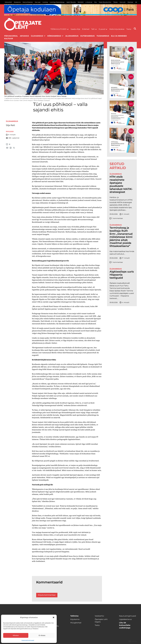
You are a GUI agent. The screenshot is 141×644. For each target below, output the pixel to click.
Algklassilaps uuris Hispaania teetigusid (122, 275)
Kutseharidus (87, 36)
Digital (133, 641)
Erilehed (86, 29)
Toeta (129, 29)
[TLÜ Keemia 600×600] (122, 86)
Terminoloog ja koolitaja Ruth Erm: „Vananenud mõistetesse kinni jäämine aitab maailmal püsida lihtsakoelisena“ (121, 237)
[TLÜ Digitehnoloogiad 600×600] (122, 113)
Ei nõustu (42, 635)
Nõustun (16, 635)
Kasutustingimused (28, 640)
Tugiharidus (103, 36)
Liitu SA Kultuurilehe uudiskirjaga (125, 625)
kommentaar (116, 218)
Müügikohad (76, 623)
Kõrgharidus (54, 36)
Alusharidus (72, 36)
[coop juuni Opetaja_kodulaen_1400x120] (70, 10)
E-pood (102, 29)
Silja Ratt (10, 125)
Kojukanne (75, 619)
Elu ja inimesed (119, 36)
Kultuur (9, 39)
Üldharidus (37, 36)
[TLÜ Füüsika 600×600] (122, 140)
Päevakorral (11, 36)
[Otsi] (135, 29)
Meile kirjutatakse (117, 29)
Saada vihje (75, 29)
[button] (54, 617)
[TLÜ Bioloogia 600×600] (122, 58)
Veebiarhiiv (99, 616)
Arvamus (24, 36)
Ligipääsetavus (125, 619)
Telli (93, 29)
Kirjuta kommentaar (47, 595)
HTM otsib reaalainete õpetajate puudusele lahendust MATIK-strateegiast (121, 184)
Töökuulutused (58, 29)
